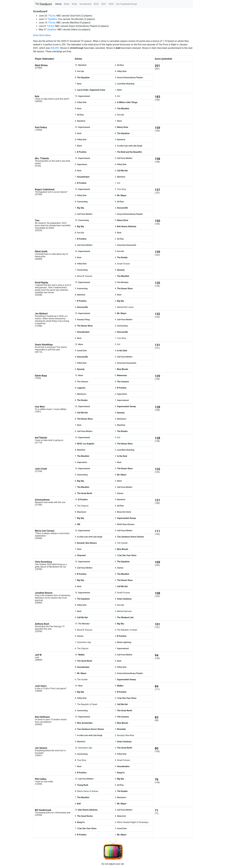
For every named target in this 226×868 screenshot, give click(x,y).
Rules (67, 4)
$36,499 (55, 48)
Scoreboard (85, 4)
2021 (104, 4)
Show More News (42, 35)
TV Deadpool (44, 4)
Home (58, 4)
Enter (74, 4)
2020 (111, 4)
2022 (96, 4)
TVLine (52, 16)
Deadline (53, 19)
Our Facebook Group (127, 4)
